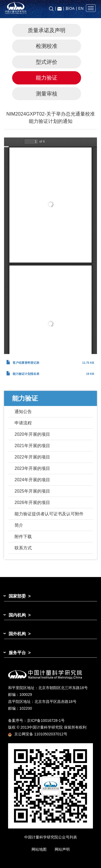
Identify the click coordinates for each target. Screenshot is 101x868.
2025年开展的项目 (32, 491)
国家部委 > (20, 596)
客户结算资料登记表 (26, 363)
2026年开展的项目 (32, 502)
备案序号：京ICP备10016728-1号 (36, 720)
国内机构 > (20, 615)
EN (81, 8)
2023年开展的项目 (32, 468)
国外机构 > (20, 634)
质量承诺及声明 (47, 30)
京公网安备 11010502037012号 (38, 734)
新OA (70, 8)
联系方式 (23, 548)
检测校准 (47, 46)
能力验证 (47, 78)
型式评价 (47, 62)
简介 (19, 525)
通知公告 (23, 412)
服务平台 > (20, 653)
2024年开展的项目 (32, 480)
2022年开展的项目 (32, 457)
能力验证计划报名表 (26, 374)
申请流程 (23, 423)
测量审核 (47, 94)
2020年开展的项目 (32, 434)
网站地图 (39, 849)
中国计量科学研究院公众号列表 (51, 837)
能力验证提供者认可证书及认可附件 (49, 514)
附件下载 (23, 537)
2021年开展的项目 (32, 446)
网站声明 (62, 849)
